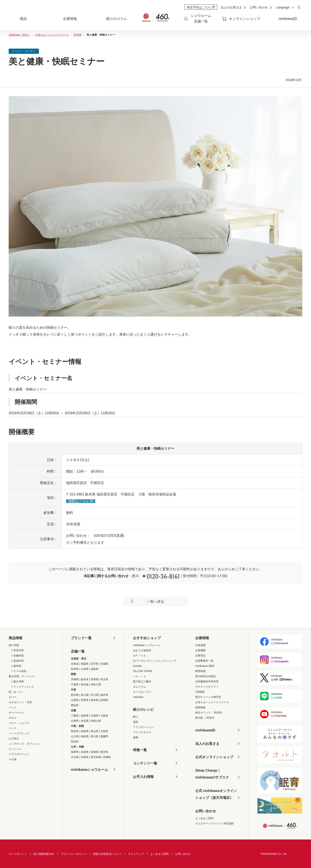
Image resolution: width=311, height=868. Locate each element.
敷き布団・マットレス (22, 676)
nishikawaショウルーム (89, 770)
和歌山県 (96, 721)
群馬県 (95, 679)
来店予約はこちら (201, 7)
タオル (13, 718)
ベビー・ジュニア (19, 723)
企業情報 (202, 638)
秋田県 (75, 669)
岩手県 (95, 664)
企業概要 (200, 650)
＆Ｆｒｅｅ (140, 656)
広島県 (104, 731)
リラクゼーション (19, 754)
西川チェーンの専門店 (208, 697)
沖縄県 (107, 757)
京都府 (95, 716)
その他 (13, 759)
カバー (13, 697)
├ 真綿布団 (17, 661)
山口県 (75, 736)
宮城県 (104, 664)
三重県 (75, 716)
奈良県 (85, 721)
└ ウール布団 (19, 671)
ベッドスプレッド (19, 733)
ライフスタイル (142, 732)
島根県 (85, 731)
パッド (13, 707)
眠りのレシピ (143, 710)
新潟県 (75, 695)
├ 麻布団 (16, 666)
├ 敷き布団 (17, 682)
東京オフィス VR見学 (209, 713)
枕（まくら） (16, 692)
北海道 (75, 664)
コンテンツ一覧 (145, 763)
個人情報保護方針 (44, 854)
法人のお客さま (231, 7)
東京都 (85, 685)
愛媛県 (104, 736)
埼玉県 (104, 679)
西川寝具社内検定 (206, 676)
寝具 (136, 722)
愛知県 (75, 705)
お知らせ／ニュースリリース (212, 702)
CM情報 (200, 692)
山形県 (85, 669)
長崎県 (95, 752)
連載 (136, 737)
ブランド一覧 (81, 638)
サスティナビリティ (207, 687)
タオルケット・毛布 (20, 702)
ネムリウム (140, 687)
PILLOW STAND (143, 671)
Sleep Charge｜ (212, 775)
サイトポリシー (18, 854)
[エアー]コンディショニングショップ (155, 661)
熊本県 (104, 752)
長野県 (85, 700)
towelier (137, 666)
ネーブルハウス (142, 692)
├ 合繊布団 (17, 656)
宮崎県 (85, 757)
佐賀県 (85, 752)
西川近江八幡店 (142, 682)
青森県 (85, 664)
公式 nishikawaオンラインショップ (216, 795)
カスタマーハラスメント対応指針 (215, 823)
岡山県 (95, 731)
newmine (138, 697)
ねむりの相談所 (142, 650)
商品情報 (16, 638)
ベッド (13, 728)
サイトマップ (136, 854)
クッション (15, 749)
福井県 (104, 695)
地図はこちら (81, 501)
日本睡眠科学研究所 (207, 682)
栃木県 (85, 679)
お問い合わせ (259, 7)
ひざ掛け (14, 739)
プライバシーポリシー (74, 854)
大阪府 (104, 716)
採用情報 (200, 707)
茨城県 (75, 679)
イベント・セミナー (24, 51)
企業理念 (200, 656)
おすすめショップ (147, 638)
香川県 (95, 736)
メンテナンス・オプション (24, 744)
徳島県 (85, 736)
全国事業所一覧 (204, 661)
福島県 (95, 669)
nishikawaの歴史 (205, 666)
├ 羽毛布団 (17, 650)
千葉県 (75, 685)
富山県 (85, 695)
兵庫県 (75, 721)
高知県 (75, 742)
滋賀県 (85, 716)
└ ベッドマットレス (22, 687)
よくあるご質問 (204, 818)
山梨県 (75, 700)
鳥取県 (75, 731)
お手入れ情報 (143, 777)
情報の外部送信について (107, 854)
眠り (136, 717)
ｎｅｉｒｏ (140, 676)
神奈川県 (96, 685)
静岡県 (104, 700)
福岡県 (75, 752)
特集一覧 (140, 750)
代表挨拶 (200, 645)
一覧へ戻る (147, 602)
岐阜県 (95, 700)
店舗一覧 (78, 651)
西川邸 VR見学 (205, 718)
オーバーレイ (16, 713)
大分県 (75, 757)
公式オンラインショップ (214, 757)
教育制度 (200, 671)
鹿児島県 (96, 757)
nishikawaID (288, 19)
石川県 (95, 695)
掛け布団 (14, 645)
